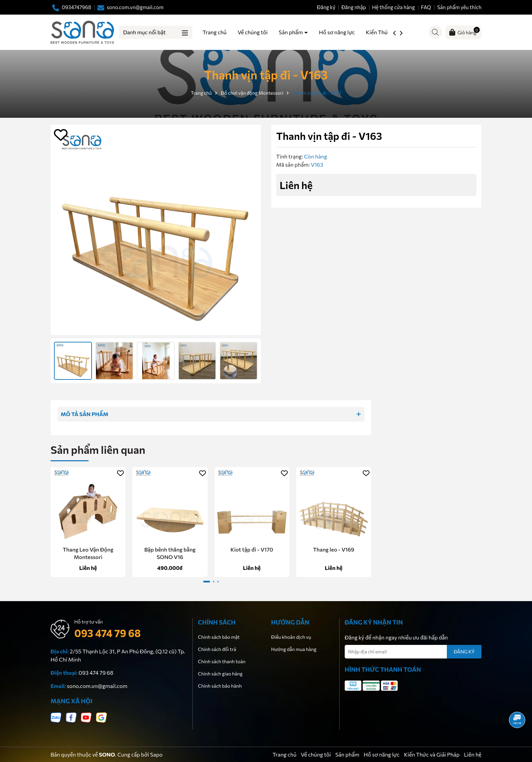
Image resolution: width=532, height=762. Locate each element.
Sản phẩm (291, 32)
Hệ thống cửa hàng (393, 7)
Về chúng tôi (252, 32)
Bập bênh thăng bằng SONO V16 (170, 553)
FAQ (426, 7)
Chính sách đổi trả (217, 649)
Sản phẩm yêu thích (459, 7)
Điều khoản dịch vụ (291, 637)
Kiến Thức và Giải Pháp (432, 754)
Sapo (156, 754)
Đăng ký (326, 7)
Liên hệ (473, 754)
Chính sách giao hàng (220, 674)
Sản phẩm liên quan (98, 449)
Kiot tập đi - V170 (252, 549)
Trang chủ (214, 32)
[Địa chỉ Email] (413, 652)
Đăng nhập (354, 7)
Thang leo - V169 (334, 549)
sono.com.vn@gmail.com (97, 686)
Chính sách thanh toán (222, 661)
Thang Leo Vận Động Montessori (88, 553)
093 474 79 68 (108, 633)
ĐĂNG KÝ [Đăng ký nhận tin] (464, 652)
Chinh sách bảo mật (219, 637)
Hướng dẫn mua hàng (294, 649)
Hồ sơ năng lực (337, 32)
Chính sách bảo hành (220, 686)
